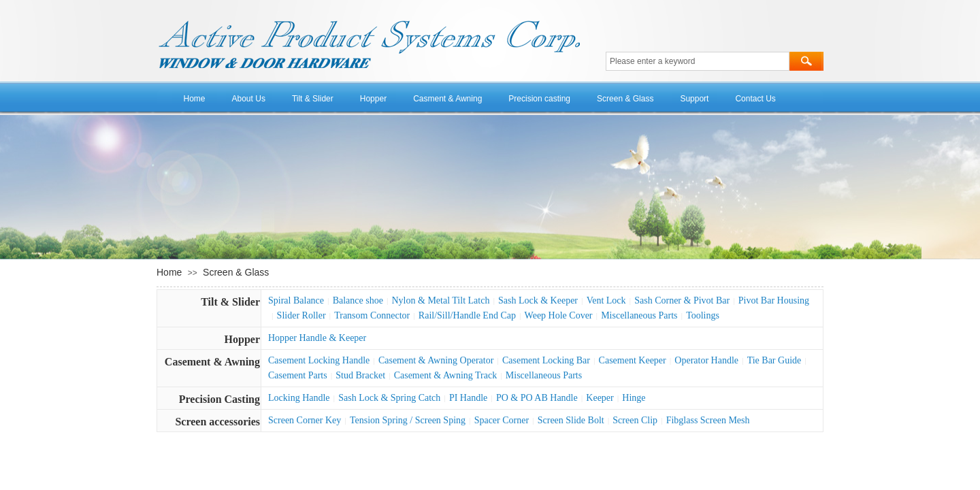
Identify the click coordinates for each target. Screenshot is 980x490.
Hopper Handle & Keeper (317, 338)
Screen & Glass (625, 99)
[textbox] (698, 61)
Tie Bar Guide (774, 360)
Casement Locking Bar (546, 360)
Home (195, 99)
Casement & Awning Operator (436, 360)
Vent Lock (606, 300)
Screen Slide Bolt (571, 420)
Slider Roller (301, 315)
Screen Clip (635, 420)
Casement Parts (298, 375)
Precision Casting (219, 399)
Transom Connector (372, 315)
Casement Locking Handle (319, 360)
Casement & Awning (212, 362)
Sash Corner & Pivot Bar (682, 300)
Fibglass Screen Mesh (708, 420)
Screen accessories (217, 422)
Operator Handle (706, 360)
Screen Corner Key (305, 420)
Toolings (703, 315)
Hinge (634, 398)
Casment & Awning (447, 99)
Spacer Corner (502, 420)
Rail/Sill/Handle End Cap (467, 315)
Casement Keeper (633, 360)
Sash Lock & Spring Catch (389, 398)
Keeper (600, 398)
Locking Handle (299, 398)
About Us (249, 99)
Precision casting (539, 99)
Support (694, 99)
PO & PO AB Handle (537, 398)
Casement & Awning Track (446, 375)
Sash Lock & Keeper (538, 300)
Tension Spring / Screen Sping (408, 420)
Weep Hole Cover (559, 315)
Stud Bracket (360, 375)
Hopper (373, 99)
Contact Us (755, 99)
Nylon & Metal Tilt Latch (441, 300)
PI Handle (468, 398)
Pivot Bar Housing (774, 300)
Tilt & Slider (313, 99)
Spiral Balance (296, 300)
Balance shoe (358, 300)
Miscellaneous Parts (639, 315)
